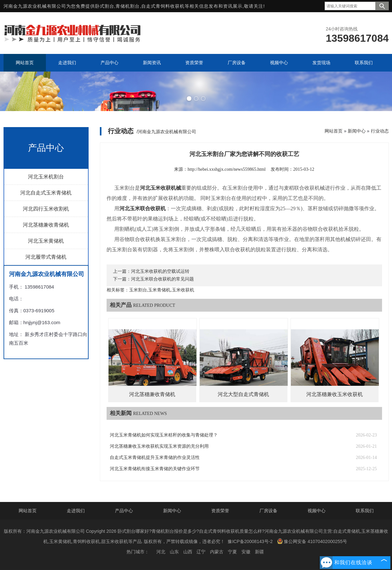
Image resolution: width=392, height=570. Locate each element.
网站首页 (334, 131)
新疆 (259, 552)
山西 (188, 552)
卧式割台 (105, 6)
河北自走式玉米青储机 (46, 193)
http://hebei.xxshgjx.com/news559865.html (226, 169)
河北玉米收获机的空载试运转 (160, 271)
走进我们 (76, 511)
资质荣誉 (220, 511)
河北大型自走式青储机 (243, 394)
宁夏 (232, 552)
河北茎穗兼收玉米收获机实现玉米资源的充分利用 (159, 446)
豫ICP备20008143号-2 (250, 541)
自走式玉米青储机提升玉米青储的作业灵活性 (155, 458)
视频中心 (317, 511)
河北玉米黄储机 (46, 241)
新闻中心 (357, 131)
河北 (161, 552)
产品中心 (124, 511)
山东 (174, 552)
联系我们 (365, 511)
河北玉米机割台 (46, 177)
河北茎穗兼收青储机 (46, 225)
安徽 (246, 552)
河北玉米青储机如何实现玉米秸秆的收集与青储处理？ (164, 435)
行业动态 (380, 131)
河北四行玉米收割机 (46, 209)
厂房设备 (268, 511)
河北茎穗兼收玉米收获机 (335, 394)
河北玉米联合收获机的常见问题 (162, 279)
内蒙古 (217, 552)
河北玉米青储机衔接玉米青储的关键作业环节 (155, 469)
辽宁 (201, 552)
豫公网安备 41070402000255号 (312, 541)
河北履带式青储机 (46, 257)
